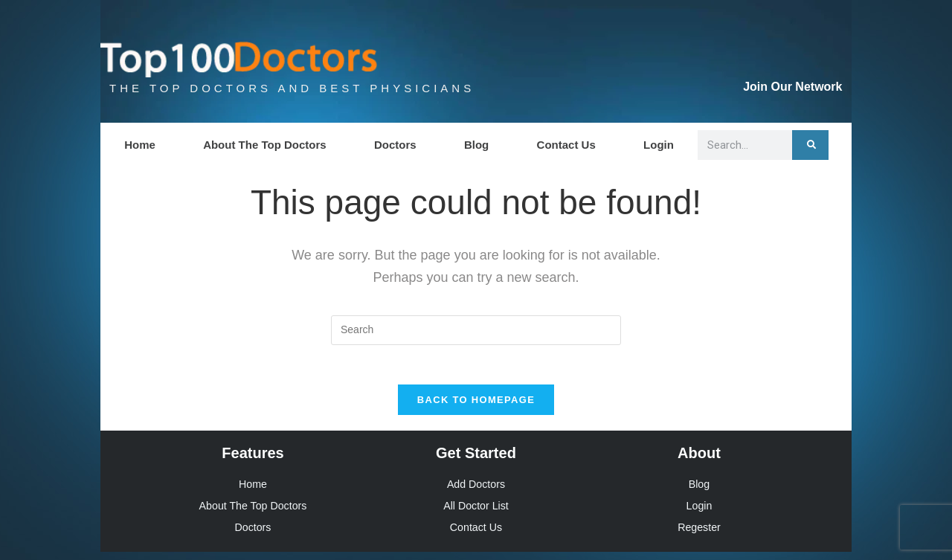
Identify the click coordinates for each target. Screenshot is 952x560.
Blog (476, 145)
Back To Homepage (476, 406)
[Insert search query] (476, 330)
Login (659, 145)
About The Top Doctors (265, 145)
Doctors (395, 145)
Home (140, 145)
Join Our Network (792, 87)
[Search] (810, 145)
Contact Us (566, 145)
